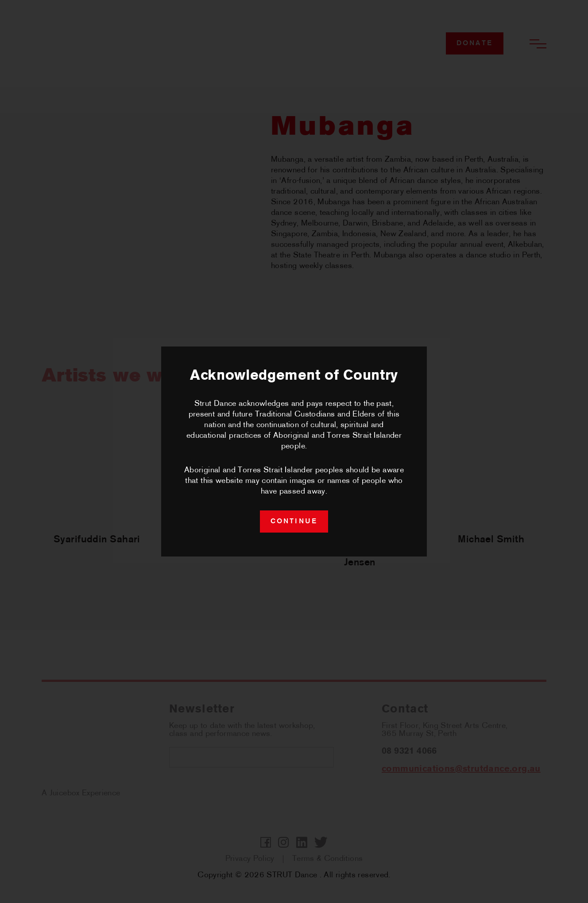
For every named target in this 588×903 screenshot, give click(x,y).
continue (294, 522)
